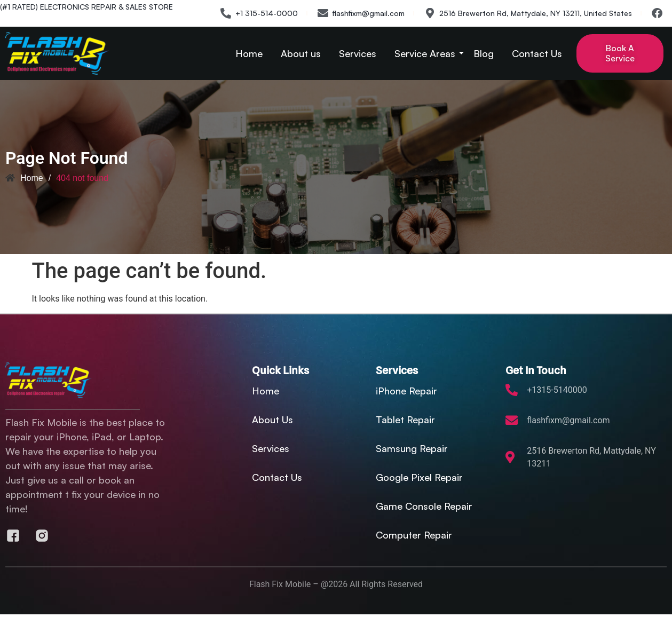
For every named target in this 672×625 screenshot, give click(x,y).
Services (358, 53)
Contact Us (537, 53)
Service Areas (427, 53)
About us (301, 53)
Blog (484, 53)
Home (249, 53)
